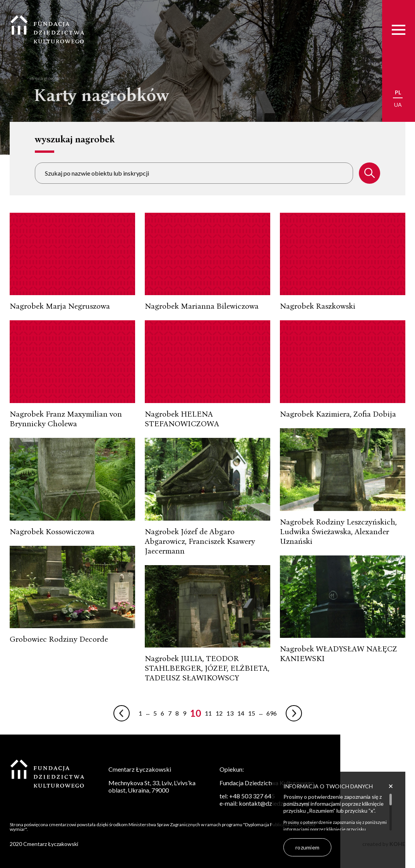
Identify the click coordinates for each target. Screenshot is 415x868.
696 (272, 713)
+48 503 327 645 (252, 796)
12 (219, 713)
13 (230, 713)
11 (208, 713)
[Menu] (399, 30)
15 (252, 713)
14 (241, 713)
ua (398, 105)
